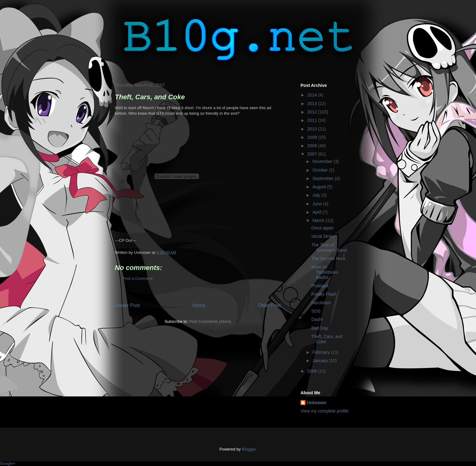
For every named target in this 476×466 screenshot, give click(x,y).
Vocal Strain (323, 236)
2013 (313, 104)
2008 (313, 146)
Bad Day (320, 328)
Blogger (249, 449)
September (323, 178)
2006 (313, 371)
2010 (313, 129)
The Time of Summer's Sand (329, 248)
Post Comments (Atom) (210, 321)
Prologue (320, 286)
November (323, 161)
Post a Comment (138, 278)
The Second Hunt (328, 259)
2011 (313, 120)
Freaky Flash (324, 294)
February (322, 352)
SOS (316, 311)
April (317, 212)
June (318, 204)
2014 (313, 95)
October (321, 170)
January (321, 361)
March (319, 220)
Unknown (316, 403)
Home (199, 305)
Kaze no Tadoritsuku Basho (325, 272)
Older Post (269, 305)
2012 (313, 112)
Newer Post (127, 305)
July (317, 195)
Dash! (317, 319)
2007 (313, 154)
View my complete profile (325, 411)
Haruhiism (321, 303)
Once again (322, 228)
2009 (313, 137)
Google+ (8, 463)
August (320, 187)
